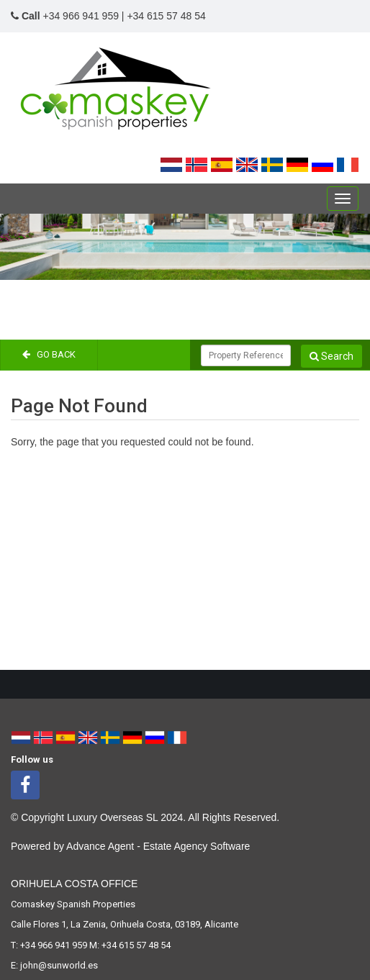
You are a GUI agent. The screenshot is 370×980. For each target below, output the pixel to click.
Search (331, 356)
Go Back (49, 354)
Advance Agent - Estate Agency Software (158, 846)
